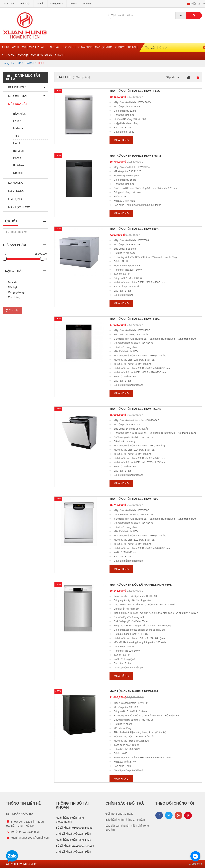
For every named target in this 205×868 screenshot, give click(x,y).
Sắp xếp (172, 77)
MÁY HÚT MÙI (16, 96)
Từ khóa (10, 221)
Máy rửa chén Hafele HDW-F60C (134, 499)
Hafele (17, 143)
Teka (16, 136)
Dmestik (18, 173)
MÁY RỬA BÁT (26, 63)
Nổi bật (13, 287)
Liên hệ (87, 4)
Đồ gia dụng (85, 47)
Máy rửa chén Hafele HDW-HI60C (135, 319)
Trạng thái (13, 271)
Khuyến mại (57, 4)
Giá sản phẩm (15, 245)
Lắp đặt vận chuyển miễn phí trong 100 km (127, 828)
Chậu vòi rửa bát (126, 47)
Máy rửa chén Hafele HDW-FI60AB (135, 409)
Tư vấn (40, 4)
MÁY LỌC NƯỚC (18, 207)
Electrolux (19, 114)
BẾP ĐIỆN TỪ (16, 87)
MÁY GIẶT (23, 55)
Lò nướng (53, 47)
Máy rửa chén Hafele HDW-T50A (134, 229)
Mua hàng (121, 140)
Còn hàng (14, 297)
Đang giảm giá (17, 292)
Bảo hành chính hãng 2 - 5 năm (125, 820)
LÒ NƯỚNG (15, 183)
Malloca (18, 128)
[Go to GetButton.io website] (195, 864)
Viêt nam (196, 4)
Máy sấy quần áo (41, 55)
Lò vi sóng (68, 47)
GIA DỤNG (14, 199)
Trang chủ (8, 4)
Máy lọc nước (104, 47)
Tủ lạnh (59, 55)
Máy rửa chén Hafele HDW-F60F (134, 691)
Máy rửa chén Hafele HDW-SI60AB (136, 156)
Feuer (17, 121)
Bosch (17, 158)
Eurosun (18, 151)
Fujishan (19, 165)
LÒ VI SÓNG (15, 191)
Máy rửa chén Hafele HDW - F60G (135, 91)
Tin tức (73, 4)
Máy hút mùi (19, 47)
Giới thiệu (25, 4)
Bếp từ (5, 47)
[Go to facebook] (195, 856)
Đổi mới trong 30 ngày (119, 814)
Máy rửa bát (36, 47)
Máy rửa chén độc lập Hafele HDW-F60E (141, 585)
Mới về (12, 282)
